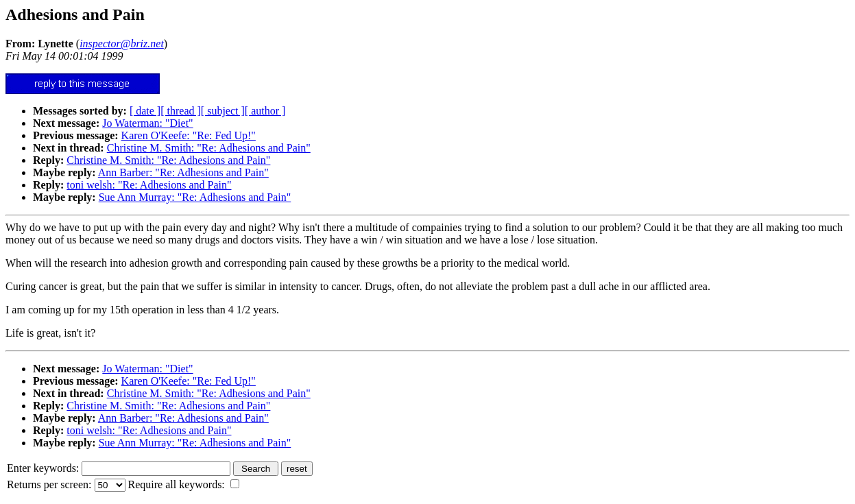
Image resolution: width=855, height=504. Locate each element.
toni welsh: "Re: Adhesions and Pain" (149, 185)
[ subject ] (223, 111)
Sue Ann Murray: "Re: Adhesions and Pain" (195, 197)
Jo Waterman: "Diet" (147, 123)
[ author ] (265, 111)
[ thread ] (181, 111)
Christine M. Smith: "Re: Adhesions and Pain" (209, 148)
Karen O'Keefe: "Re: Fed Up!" (189, 135)
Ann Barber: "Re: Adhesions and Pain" (183, 172)
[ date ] (145, 111)
